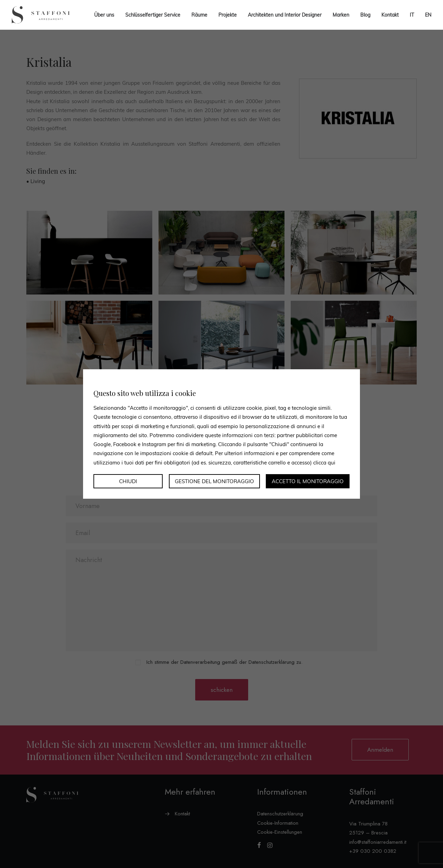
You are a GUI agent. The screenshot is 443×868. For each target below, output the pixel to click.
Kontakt (390, 15)
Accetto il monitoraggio (308, 481)
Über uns (104, 15)
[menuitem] (412, 15)
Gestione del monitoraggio (214, 481)
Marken (341, 15)
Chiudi (128, 481)
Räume (199, 15)
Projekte (228, 15)
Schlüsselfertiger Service (153, 15)
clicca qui (324, 462)
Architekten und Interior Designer (285, 15)
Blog (365, 15)
